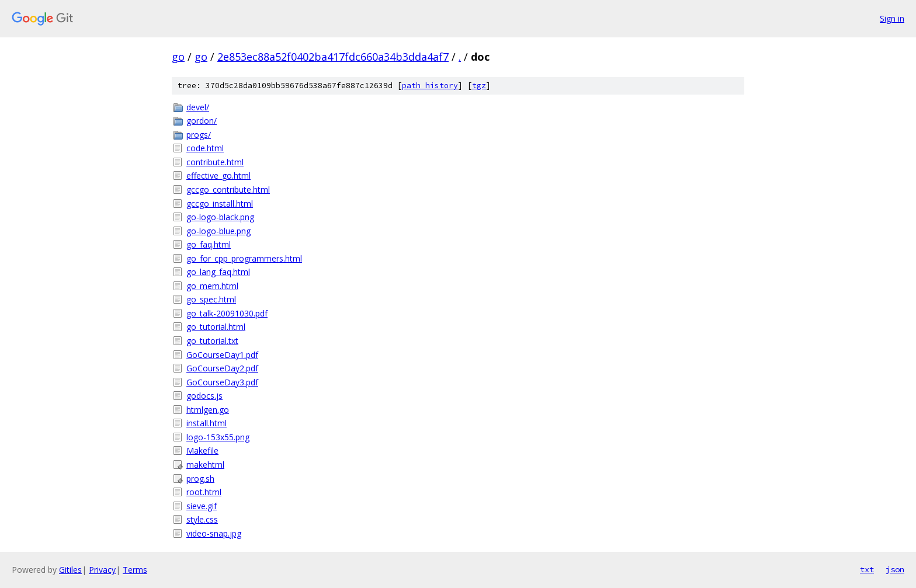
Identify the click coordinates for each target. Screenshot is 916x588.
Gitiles (70, 570)
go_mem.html (212, 286)
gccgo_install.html (220, 203)
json (895, 569)
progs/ (199, 135)
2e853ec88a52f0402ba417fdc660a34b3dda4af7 (333, 57)
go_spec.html (211, 299)
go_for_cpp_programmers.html (244, 258)
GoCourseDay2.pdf (222, 368)
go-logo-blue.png (218, 231)
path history (430, 86)
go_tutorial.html (216, 327)
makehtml (205, 465)
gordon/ (202, 121)
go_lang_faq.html (218, 272)
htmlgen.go (208, 410)
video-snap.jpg (214, 533)
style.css (202, 519)
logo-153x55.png (218, 437)
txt (867, 569)
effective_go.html (218, 175)
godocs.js (204, 396)
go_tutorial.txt (212, 341)
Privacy (102, 570)
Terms (135, 570)
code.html (205, 148)
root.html (204, 492)
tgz (479, 86)
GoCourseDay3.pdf (222, 382)
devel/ (198, 107)
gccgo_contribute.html (228, 189)
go (178, 57)
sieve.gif (202, 506)
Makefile (202, 450)
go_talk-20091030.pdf (227, 313)
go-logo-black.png (220, 217)
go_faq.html (209, 244)
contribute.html (215, 162)
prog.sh (200, 479)
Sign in (892, 18)
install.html (207, 423)
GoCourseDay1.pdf (222, 355)
